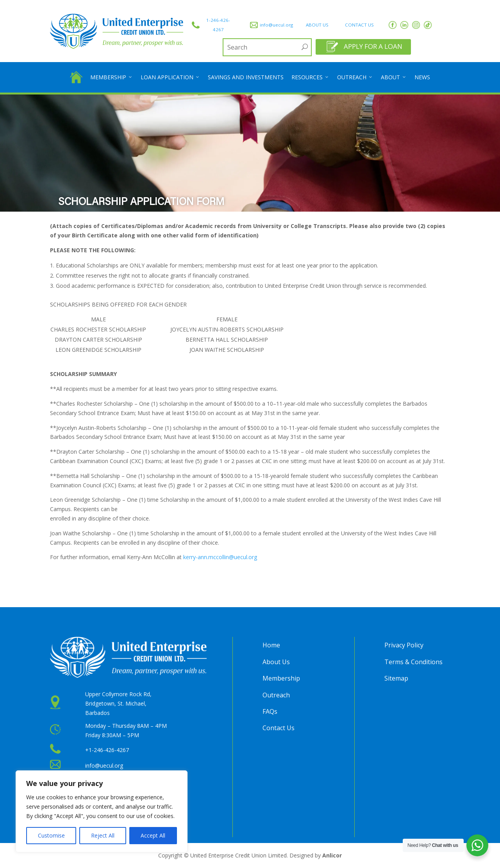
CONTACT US (359, 25)
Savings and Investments (246, 77)
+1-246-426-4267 (107, 750)
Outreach (355, 77)
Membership (112, 77)
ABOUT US (317, 25)
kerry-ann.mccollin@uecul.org (220, 557)
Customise (51, 835)
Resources (310, 77)
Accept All (153, 835)
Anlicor (332, 855)
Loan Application (170, 77)
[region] (102, 811)
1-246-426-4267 (218, 25)
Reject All (103, 835)
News (422, 77)
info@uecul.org (276, 25)
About (394, 77)
